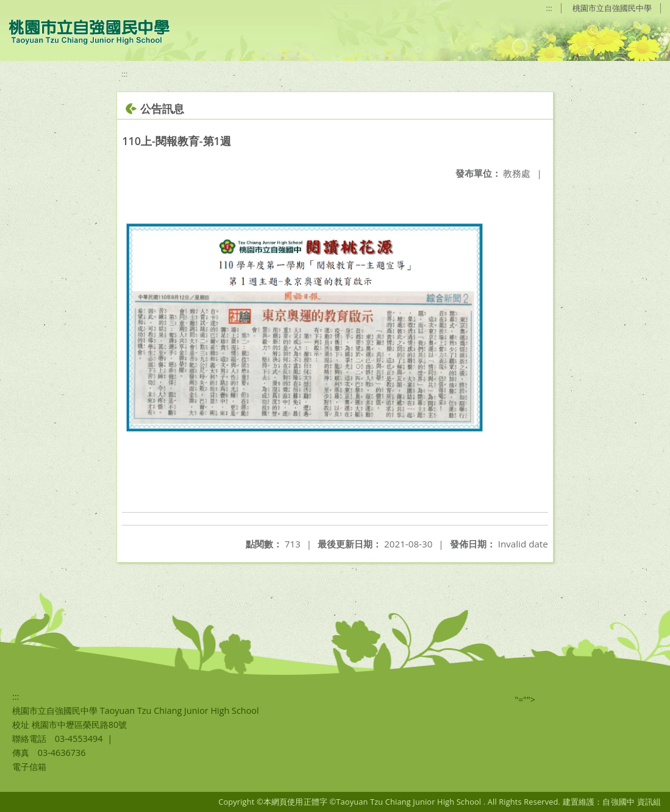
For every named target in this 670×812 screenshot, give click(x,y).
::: (549, 8)
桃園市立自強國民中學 (612, 8)
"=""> (525, 700)
